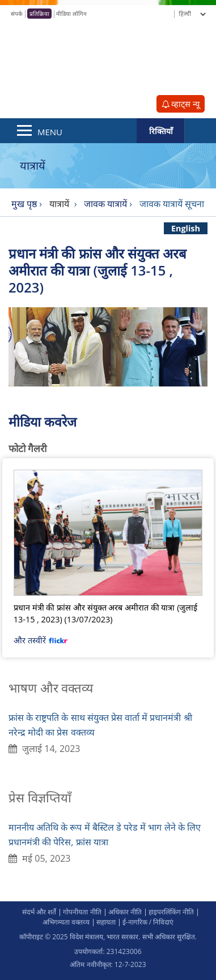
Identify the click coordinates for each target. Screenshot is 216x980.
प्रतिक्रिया (39, 14)
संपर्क (17, 14)
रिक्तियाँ (161, 131)
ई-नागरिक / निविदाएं (148, 922)
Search (200, 131)
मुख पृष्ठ (24, 204)
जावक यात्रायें (105, 204)
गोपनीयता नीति (82, 912)
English (186, 228)
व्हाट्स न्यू (181, 104)
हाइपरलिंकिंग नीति (171, 912)
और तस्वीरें (41, 640)
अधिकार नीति (125, 912)
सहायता (106, 922)
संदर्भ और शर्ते (39, 912)
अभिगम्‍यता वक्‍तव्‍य (66, 922)
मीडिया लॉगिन (71, 14)
